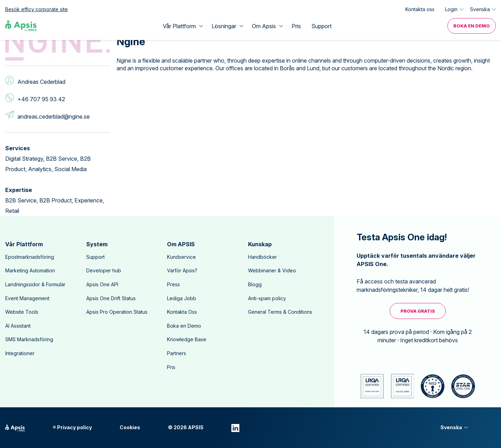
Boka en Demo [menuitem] (472, 26)
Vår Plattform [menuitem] (24, 244)
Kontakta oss (420, 9)
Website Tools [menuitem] (22, 312)
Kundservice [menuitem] (181, 257)
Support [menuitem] (96, 257)
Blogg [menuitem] (255, 284)
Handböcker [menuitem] (263, 257)
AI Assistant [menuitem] (18, 326)
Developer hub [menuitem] (104, 270)
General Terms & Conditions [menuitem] (280, 312)
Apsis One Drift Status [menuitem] (111, 298)
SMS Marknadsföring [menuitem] (29, 339)
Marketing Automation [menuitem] (30, 270)
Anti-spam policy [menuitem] (267, 298)
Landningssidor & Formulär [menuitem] (35, 284)
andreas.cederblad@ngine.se (54, 117)
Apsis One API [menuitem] (102, 284)
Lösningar (224, 26)
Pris (296, 26)
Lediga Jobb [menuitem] (182, 298)
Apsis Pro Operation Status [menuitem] (117, 312)
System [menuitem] (97, 244)
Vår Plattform (179, 26)
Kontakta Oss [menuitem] (182, 312)
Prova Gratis (418, 311)
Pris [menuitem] (171, 367)
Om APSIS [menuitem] (181, 244)
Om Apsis (264, 26)
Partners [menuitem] (177, 353)
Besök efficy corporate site (37, 9)
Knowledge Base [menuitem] (187, 339)
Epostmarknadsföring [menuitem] (30, 257)
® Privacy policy (72, 427)
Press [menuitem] (173, 284)
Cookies (130, 427)
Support (321, 26)
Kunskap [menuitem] (260, 244)
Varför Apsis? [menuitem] (182, 270)
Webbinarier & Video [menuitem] (272, 270)
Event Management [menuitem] (27, 298)
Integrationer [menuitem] (20, 353)
